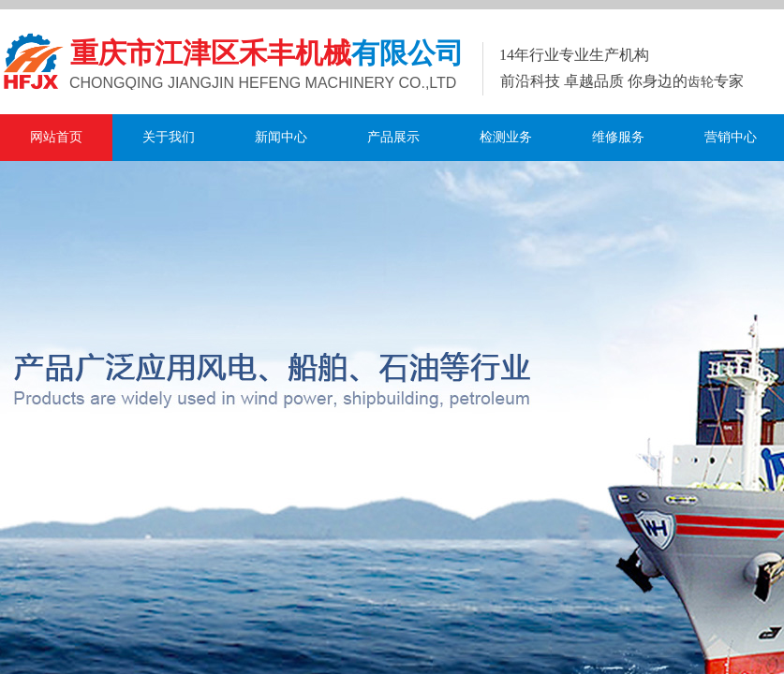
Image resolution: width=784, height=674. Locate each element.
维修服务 (618, 137)
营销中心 (731, 137)
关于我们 (169, 137)
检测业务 (506, 137)
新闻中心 (281, 137)
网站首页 (56, 137)
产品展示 (393, 137)
